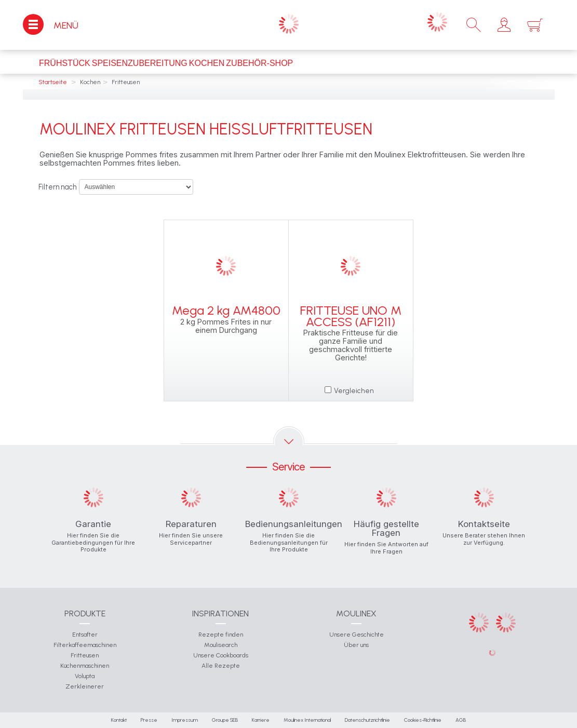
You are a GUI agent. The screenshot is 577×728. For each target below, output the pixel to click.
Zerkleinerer (85, 686)
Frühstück (65, 63)
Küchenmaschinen (85, 666)
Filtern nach (57, 187)
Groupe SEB (225, 720)
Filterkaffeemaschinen (85, 645)
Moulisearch (221, 645)
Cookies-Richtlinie (423, 720)
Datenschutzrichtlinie (367, 720)
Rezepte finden (221, 635)
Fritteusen (85, 655)
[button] (504, 25)
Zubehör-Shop (259, 63)
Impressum (185, 720)
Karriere (261, 720)
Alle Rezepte (221, 666)
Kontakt (119, 720)
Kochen (207, 63)
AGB (461, 720)
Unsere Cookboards (221, 655)
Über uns (356, 645)
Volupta (85, 676)
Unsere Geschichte (357, 635)
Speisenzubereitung (140, 63)
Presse (149, 720)
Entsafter (85, 635)
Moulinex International (307, 720)
